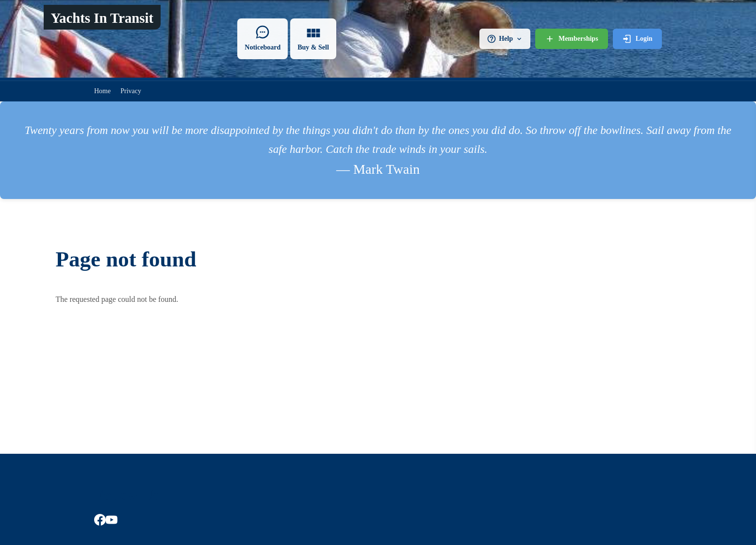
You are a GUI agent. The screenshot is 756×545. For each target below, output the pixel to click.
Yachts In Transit (102, 18)
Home (102, 91)
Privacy (131, 91)
